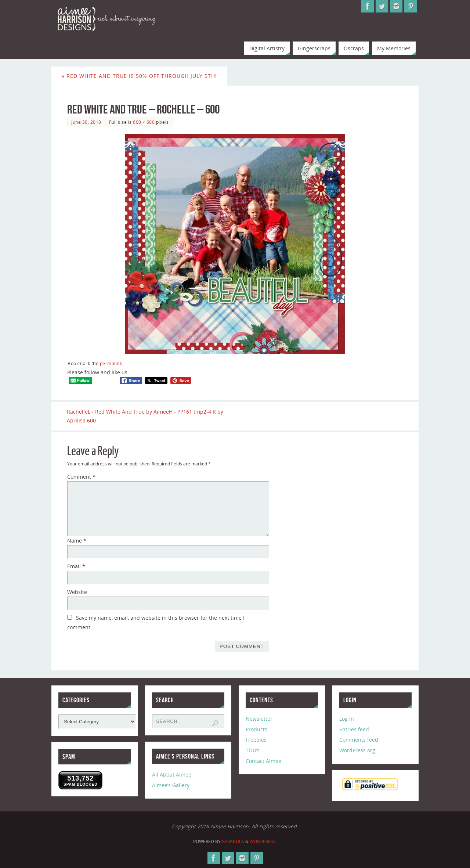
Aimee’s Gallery (171, 785)
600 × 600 (144, 122)
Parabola (233, 841)
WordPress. (263, 841)
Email (76, 566)
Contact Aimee (263, 761)
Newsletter (259, 719)
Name (77, 541)
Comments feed (359, 740)
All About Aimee (172, 775)
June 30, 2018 (86, 122)
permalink (111, 363)
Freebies (256, 740)
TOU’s (253, 750)
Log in (347, 719)
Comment (81, 477)
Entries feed (354, 729)
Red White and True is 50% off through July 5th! (139, 76)
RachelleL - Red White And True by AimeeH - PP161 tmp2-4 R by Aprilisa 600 (145, 416)
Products (256, 729)
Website (77, 592)
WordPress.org (357, 750)
